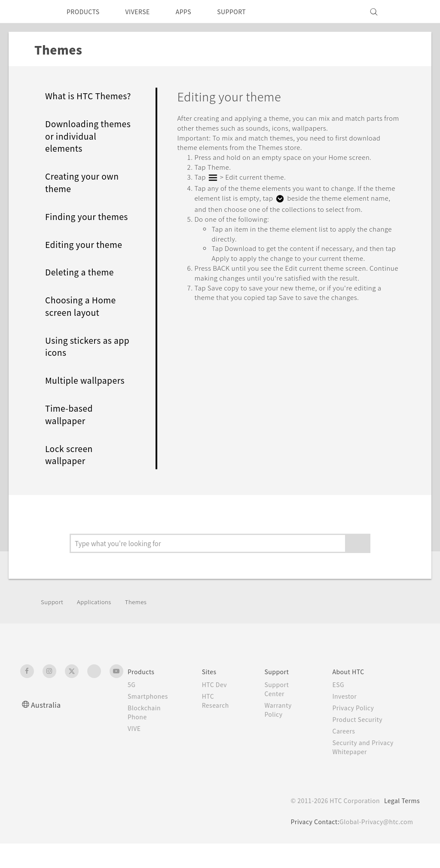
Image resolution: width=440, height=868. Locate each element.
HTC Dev (216, 709)
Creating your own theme (85, 195)
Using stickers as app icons (82, 371)
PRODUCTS (86, 12)
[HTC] (31, 12)
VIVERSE (145, 12)
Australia (47, 729)
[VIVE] (408, 12)
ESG (339, 709)
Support (53, 626)
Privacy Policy (355, 732)
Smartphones (149, 721)
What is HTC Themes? (72, 102)
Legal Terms (400, 825)
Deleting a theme (82, 297)
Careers (345, 755)
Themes (143, 626)
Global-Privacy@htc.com (374, 846)
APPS (195, 12)
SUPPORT (246, 12)
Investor (346, 721)
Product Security (360, 744)
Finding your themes (73, 235)
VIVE (136, 753)
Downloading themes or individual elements (88, 149)
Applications (98, 626)
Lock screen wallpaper (71, 479)
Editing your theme (87, 269)
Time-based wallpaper (71, 439)
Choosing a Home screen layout (84, 331)
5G (132, 709)
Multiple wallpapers (87, 405)
